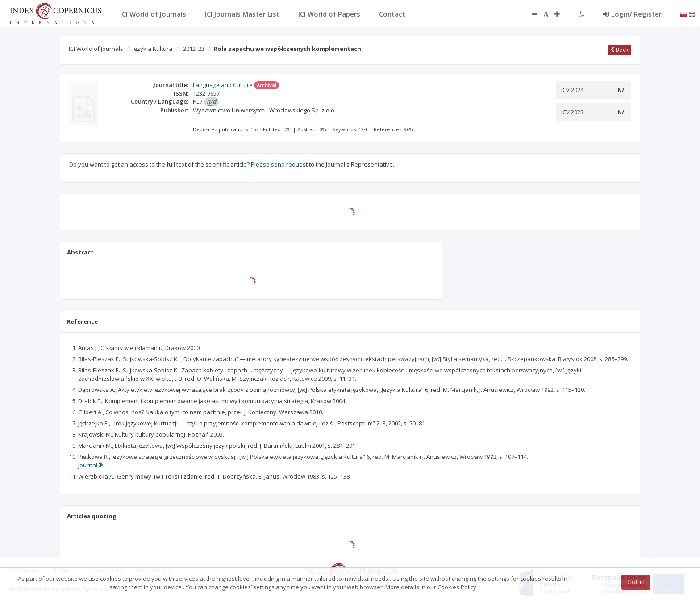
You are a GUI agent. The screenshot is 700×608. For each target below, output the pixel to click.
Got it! (636, 582)
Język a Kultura (152, 49)
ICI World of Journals (96, 49)
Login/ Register (632, 14)
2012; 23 (194, 49)
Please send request (279, 164)
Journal (90, 465)
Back (619, 50)
